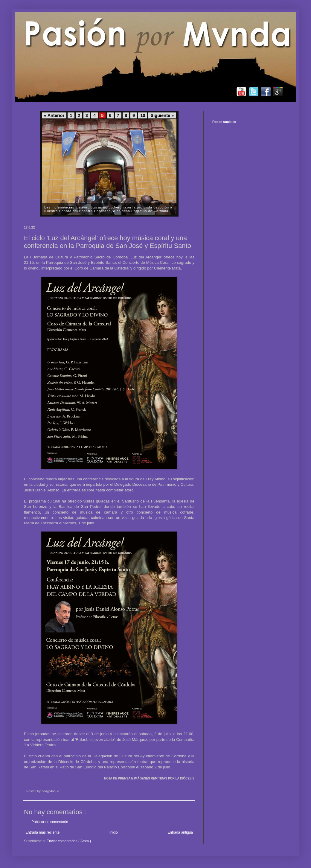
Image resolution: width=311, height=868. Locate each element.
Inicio (114, 832)
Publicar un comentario (50, 822)
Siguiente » (162, 115)
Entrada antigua (180, 832)
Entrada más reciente (42, 832)
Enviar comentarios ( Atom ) (69, 841)
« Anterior (54, 115)
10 (143, 115)
